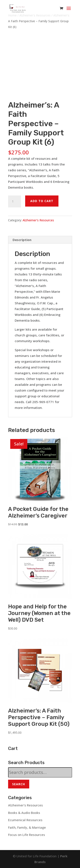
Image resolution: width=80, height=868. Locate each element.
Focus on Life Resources (27, 835)
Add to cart (42, 201)
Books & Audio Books (24, 813)
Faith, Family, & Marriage (27, 827)
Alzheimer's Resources (38, 220)
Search (19, 784)
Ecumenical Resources (25, 820)
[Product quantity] (15, 201)
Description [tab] (22, 240)
